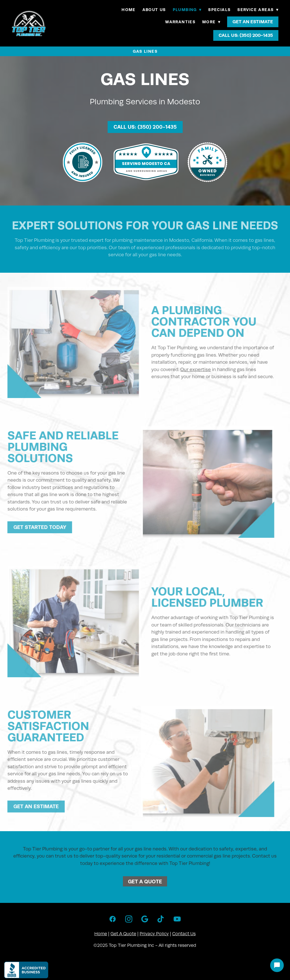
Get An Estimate (253, 22)
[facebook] (113, 919)
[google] (145, 919)
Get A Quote (145, 881)
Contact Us (184, 934)
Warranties (180, 22)
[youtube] (177, 919)
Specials (219, 10)
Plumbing (187, 10)
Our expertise (191, 370)
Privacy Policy (154, 934)
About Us (154, 10)
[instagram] (129, 919)
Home (129, 10)
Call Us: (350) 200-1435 (246, 35)
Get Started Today (35, 527)
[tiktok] (161, 919)
